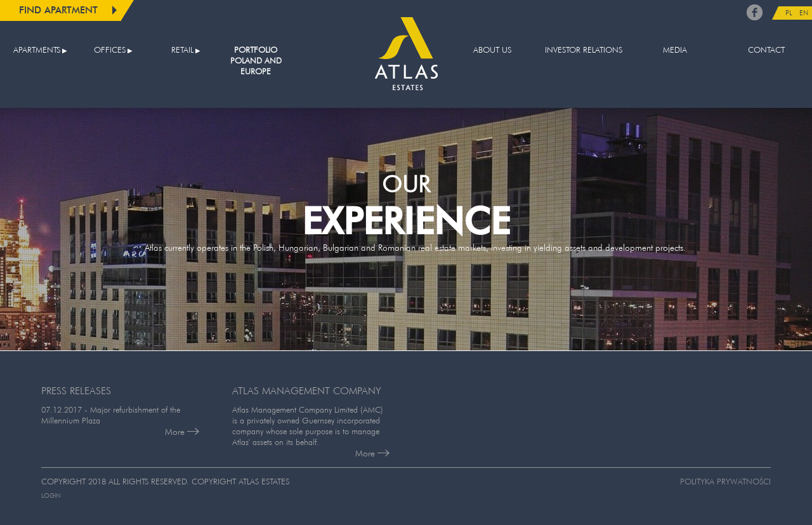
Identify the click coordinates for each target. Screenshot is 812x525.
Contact (766, 50)
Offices (110, 50)
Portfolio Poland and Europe (256, 61)
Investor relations (584, 50)
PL (789, 13)
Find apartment (58, 10)
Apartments (37, 50)
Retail (182, 50)
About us (492, 50)
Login (51, 495)
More (182, 432)
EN (804, 13)
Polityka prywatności (725, 482)
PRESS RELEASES (76, 390)
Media (675, 50)
